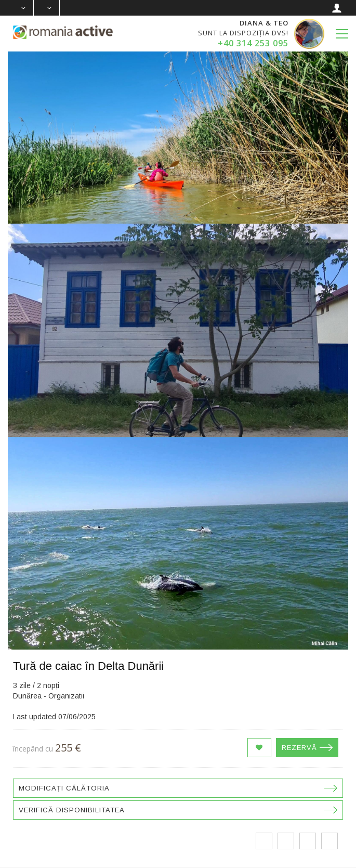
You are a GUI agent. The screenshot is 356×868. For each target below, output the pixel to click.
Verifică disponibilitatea (72, 810)
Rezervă (299, 748)
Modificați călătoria (64, 788)
